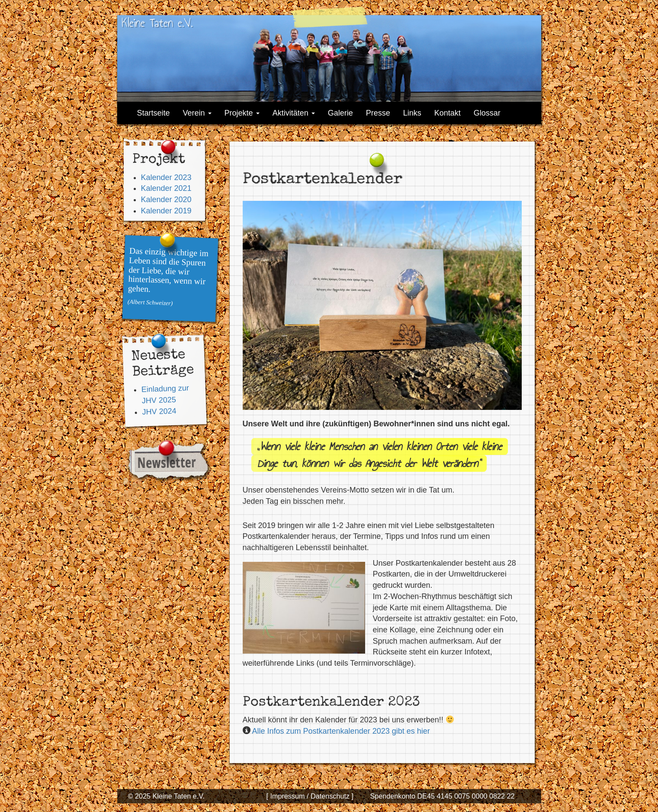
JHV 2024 (159, 411)
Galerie (340, 113)
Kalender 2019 (166, 211)
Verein (197, 113)
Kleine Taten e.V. (157, 23)
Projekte (242, 113)
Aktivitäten (294, 113)
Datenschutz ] (331, 796)
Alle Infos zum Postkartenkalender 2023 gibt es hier (341, 731)
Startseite (154, 113)
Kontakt (448, 113)
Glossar (487, 113)
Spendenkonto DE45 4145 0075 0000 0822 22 (442, 796)
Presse (378, 113)
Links (412, 113)
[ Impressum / (287, 796)
